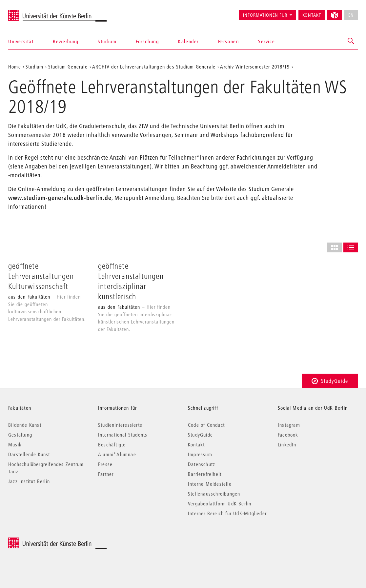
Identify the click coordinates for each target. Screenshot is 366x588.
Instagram (289, 425)
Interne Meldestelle (210, 484)
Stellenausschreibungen (214, 494)
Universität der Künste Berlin (34, 12)
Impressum (200, 454)
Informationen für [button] (265, 15)
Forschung (147, 41)
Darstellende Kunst (29, 454)
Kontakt (312, 15)
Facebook (288, 435)
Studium (107, 41)
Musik (15, 444)
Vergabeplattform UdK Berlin (220, 503)
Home (15, 67)
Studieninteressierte (120, 425)
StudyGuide (330, 381)
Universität (21, 41)
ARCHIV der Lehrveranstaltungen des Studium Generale (154, 67)
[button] (351, 41)
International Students (123, 435)
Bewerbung (66, 41)
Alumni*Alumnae (117, 454)
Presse (105, 464)
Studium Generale (68, 67)
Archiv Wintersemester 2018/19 (255, 67)
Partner (106, 474)
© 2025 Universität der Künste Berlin (42, 541)
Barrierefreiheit (205, 474)
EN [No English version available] (351, 15)
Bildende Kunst (25, 425)
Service (266, 41)
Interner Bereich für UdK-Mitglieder (227, 513)
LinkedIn (287, 444)
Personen (229, 41)
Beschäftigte (112, 444)
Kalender (188, 41)
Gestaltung (20, 435)
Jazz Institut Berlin (29, 481)
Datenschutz (202, 464)
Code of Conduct (206, 425)
